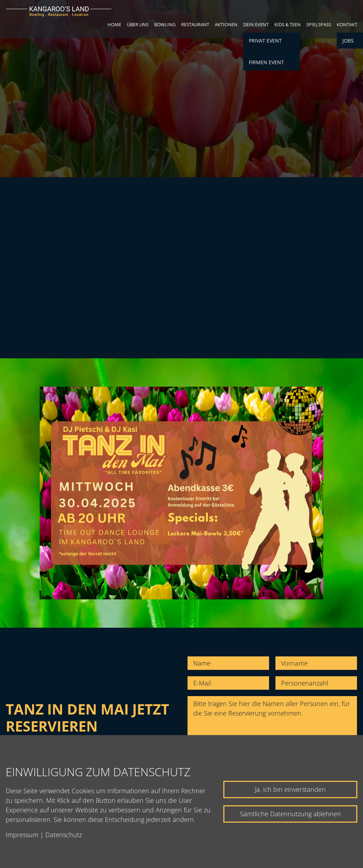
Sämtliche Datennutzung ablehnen (291, 814)
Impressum (22, 835)
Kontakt (347, 24)
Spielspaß (319, 24)
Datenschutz (64, 835)
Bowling (165, 24)
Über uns (138, 24)
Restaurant (195, 24)
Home (114, 24)
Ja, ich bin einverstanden (290, 789)
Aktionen (226, 24)
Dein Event (256, 24)
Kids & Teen (287, 24)
